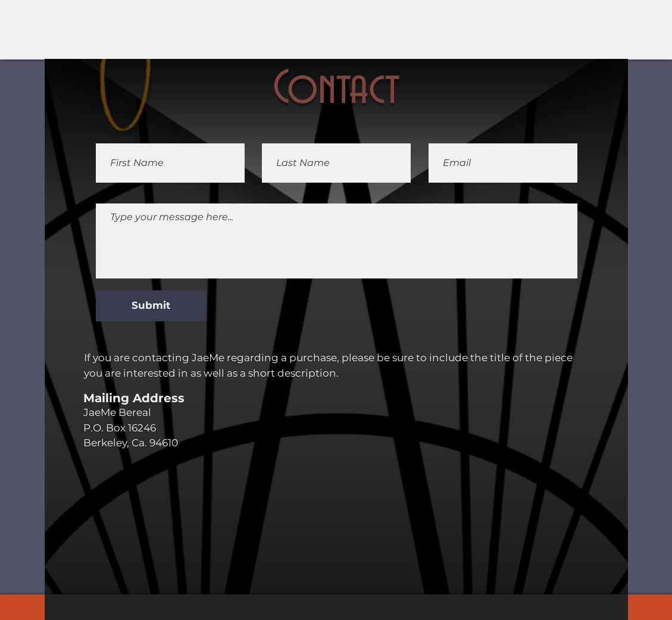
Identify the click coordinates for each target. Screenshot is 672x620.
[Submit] (151, 306)
